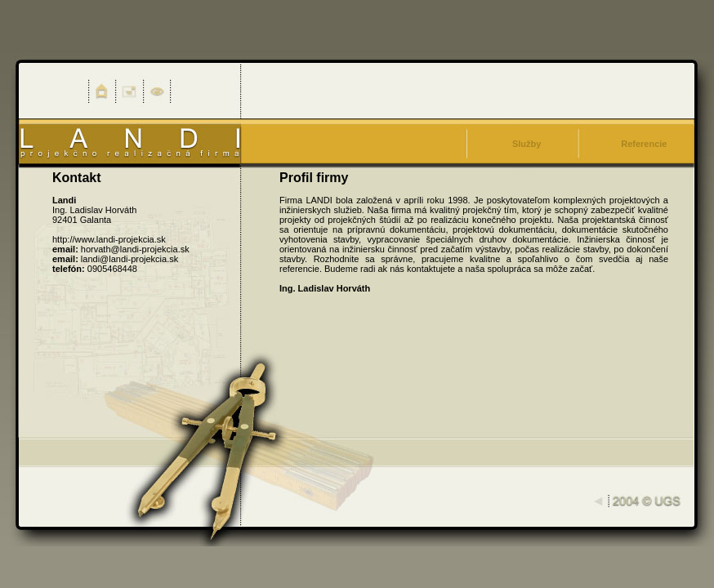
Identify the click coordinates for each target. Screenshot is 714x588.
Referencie (644, 144)
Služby (527, 144)
